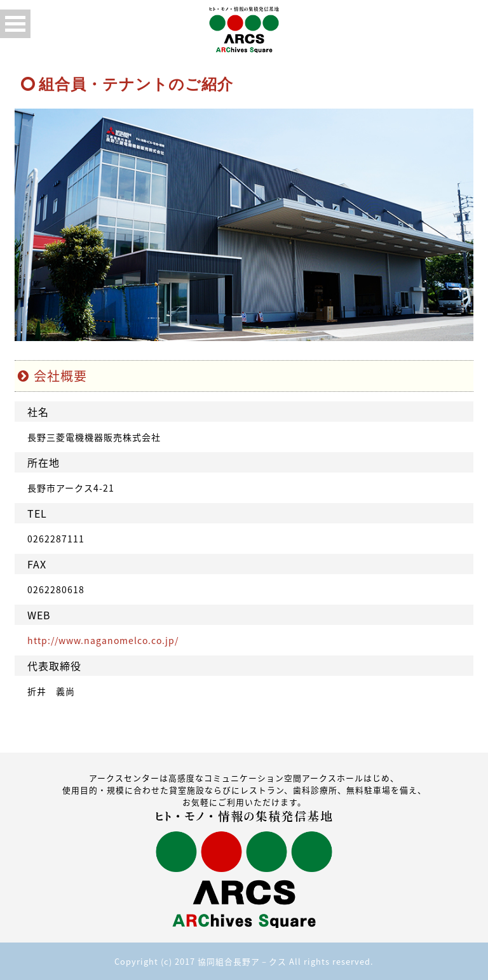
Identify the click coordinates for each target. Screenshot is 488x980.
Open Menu (15, 24)
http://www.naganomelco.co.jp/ (103, 640)
